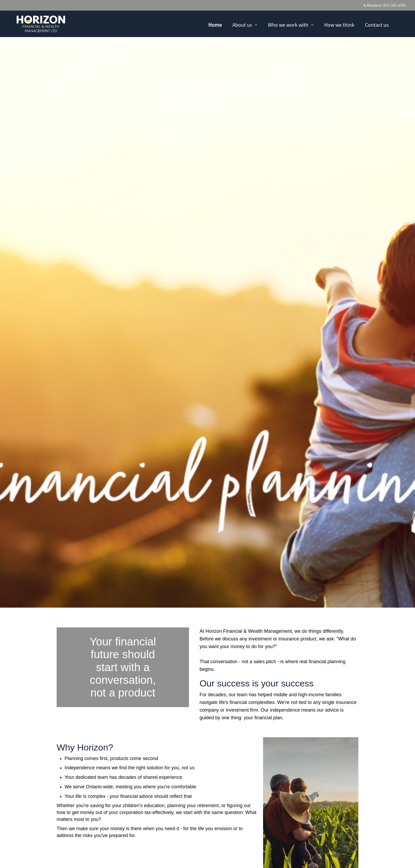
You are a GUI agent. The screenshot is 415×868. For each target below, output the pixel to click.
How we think (339, 25)
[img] (207, 304)
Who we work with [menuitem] (291, 25)
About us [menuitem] (245, 25)
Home (215, 25)
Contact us (377, 25)
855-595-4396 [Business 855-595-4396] (394, 5)
